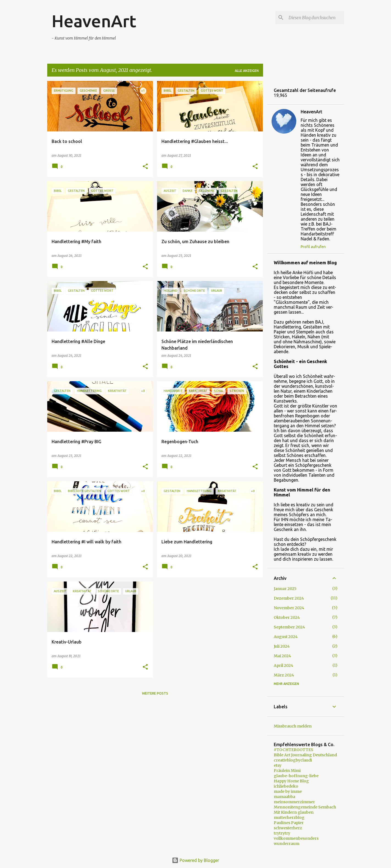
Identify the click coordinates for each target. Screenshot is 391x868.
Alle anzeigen (247, 71)
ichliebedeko (286, 786)
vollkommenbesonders (296, 838)
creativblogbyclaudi (293, 760)
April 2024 (284, 665)
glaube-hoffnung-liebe (296, 776)
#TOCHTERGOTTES (294, 750)
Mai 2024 (282, 656)
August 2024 (286, 637)
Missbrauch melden (293, 726)
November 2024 (289, 608)
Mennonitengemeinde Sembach (305, 807)
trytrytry (282, 833)
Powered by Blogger (195, 860)
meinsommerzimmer (294, 802)
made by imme (288, 791)
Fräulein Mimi (287, 771)
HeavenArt (94, 21)
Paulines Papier (289, 823)
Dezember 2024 (289, 598)
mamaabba (284, 797)
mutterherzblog (289, 818)
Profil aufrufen (313, 247)
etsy (278, 765)
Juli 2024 (282, 646)
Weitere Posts (155, 693)
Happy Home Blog (291, 781)
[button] (145, 167)
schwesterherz (288, 828)
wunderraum (287, 844)
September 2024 (289, 627)
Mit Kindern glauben (294, 812)
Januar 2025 (285, 589)
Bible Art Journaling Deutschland (305, 755)
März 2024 (284, 675)
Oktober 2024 (287, 617)
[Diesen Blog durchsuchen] (315, 18)
